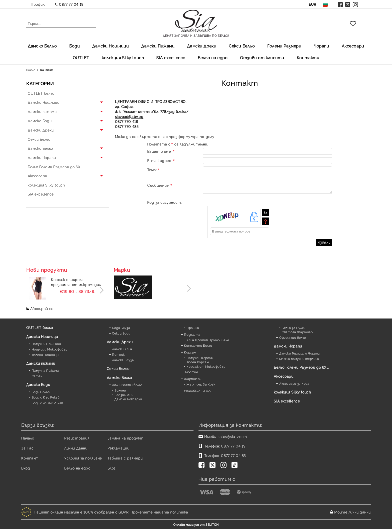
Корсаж (190, 355)
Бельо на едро (213, 57)
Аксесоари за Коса (294, 386)
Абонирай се (42, 311)
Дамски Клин (122, 352)
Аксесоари (353, 46)
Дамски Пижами (158, 46)
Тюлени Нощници (45, 358)
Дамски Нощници (110, 46)
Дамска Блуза (123, 363)
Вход (26, 471)
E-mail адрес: (161, 160)
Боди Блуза (121, 331)
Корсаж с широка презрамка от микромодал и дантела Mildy (76, 285)
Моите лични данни (352, 515)
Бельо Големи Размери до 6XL (301, 370)
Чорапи (321, 46)
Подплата (192, 337)
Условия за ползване (83, 461)
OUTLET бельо (40, 330)
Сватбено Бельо (197, 394)
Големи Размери (284, 46)
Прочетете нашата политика (159, 515)
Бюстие (191, 375)
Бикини (120, 393)
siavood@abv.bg (129, 116)
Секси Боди (121, 336)
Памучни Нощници (46, 347)
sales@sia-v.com (232, 439)
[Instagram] (224, 468)
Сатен (37, 379)
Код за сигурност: (165, 205)
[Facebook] (202, 468)
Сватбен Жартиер (297, 335)
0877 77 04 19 (71, 4)
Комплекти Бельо (198, 348)
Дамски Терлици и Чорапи (299, 356)
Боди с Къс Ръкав (46, 400)
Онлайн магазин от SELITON (196, 527)
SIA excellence (287, 404)
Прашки (193, 331)
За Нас (27, 451)
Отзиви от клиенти (262, 57)
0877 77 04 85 (233, 458)
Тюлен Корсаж (198, 365)
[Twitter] (213, 468)
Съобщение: (160, 187)
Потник (118, 357)
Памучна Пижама (45, 373)
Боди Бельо (41, 395)
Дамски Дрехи (202, 46)
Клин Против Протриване (208, 343)
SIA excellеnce (171, 57)
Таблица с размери (125, 461)
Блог (112, 471)
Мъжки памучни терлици (299, 362)
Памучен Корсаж (200, 361)
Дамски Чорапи (288, 349)
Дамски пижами (41, 366)
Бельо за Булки (294, 331)
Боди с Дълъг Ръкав (47, 406)
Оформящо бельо (293, 340)
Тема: (154, 170)
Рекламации (118, 451)
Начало (31, 70)
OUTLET (81, 57)
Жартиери (193, 382)
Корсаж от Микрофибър (206, 369)
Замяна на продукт (126, 441)
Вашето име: (161, 151)
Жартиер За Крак (201, 387)
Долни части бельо (127, 388)
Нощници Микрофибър (50, 352)
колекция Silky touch (123, 57)
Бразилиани (124, 398)
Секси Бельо (242, 46)
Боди (74, 46)
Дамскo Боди (38, 387)
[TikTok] (235, 468)
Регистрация (77, 441)
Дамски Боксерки (128, 402)
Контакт (30, 461)
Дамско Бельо (42, 46)
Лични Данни (76, 451)
